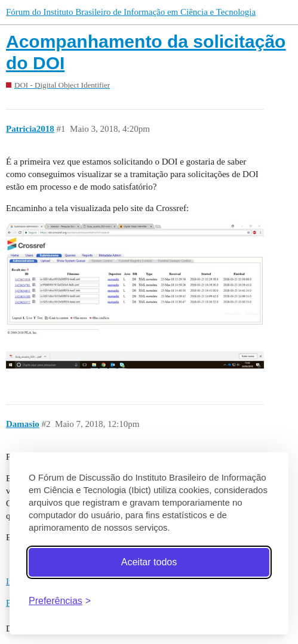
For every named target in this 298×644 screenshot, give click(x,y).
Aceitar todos (149, 562)
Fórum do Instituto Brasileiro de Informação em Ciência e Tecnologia (131, 12)
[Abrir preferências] (60, 601)
